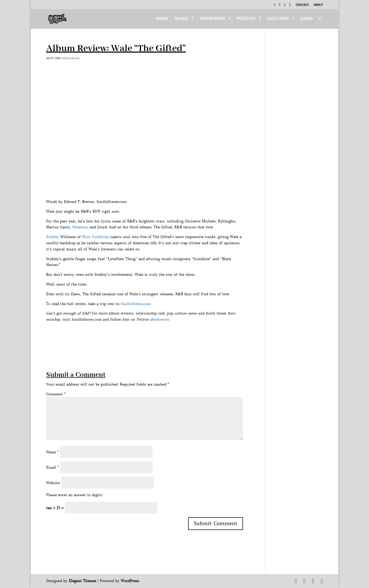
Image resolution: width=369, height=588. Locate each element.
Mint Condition (95, 237)
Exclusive (278, 20)
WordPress (130, 581)
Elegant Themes (83, 581)
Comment (56, 394)
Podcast (246, 20)
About (318, 5)
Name (52, 452)
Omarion (80, 227)
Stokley (53, 237)
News (307, 20)
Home (162, 20)
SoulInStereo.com (136, 304)
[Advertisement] (139, 334)
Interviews (213, 20)
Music (182, 20)
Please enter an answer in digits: (75, 495)
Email (53, 467)
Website (53, 483)
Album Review (71, 58)
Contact (302, 5)
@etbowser (160, 319)
